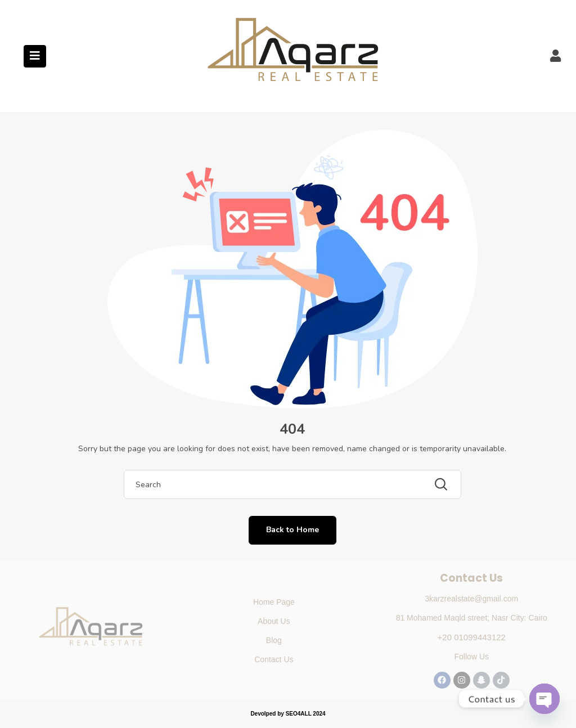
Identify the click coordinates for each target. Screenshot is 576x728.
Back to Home (292, 530)
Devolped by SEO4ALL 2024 (288, 714)
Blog (274, 640)
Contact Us (274, 659)
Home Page (274, 602)
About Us (274, 621)
